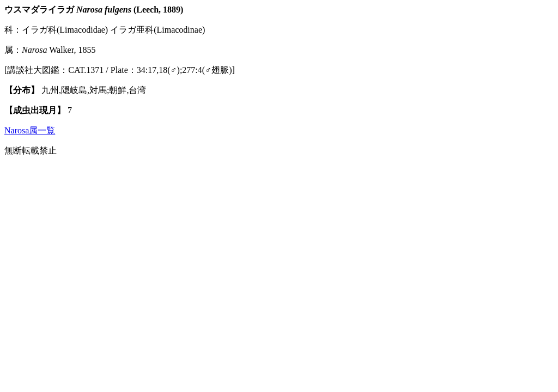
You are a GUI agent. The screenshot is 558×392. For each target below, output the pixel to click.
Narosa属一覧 (30, 130)
